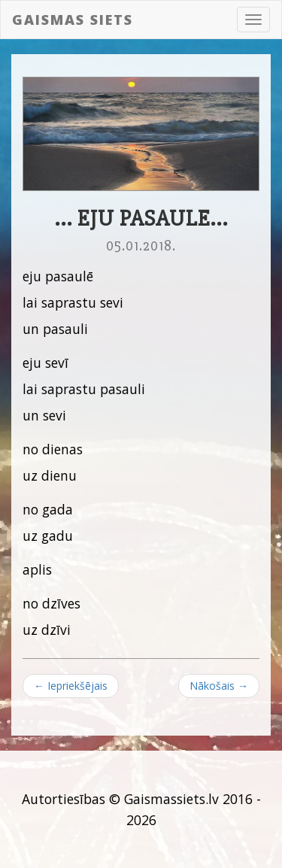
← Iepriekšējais (71, 686)
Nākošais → (219, 686)
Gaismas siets (73, 20)
